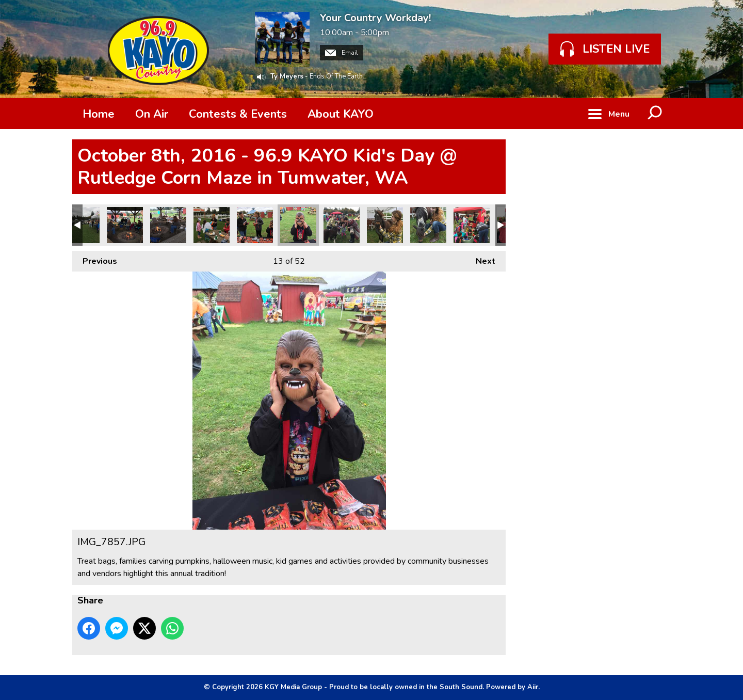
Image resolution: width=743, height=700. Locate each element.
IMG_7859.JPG (212, 225)
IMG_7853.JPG (385, 225)
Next (480, 259)
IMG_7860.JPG (168, 225)
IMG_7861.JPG (125, 225)
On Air (152, 114)
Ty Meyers (287, 76)
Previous (95, 259)
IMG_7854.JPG (342, 225)
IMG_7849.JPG (428, 225)
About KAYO (341, 114)
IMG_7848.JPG (472, 225)
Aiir (533, 687)
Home (99, 114)
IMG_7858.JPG (255, 225)
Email (342, 53)
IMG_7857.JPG (298, 225)
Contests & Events (238, 114)
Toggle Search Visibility (655, 114)
